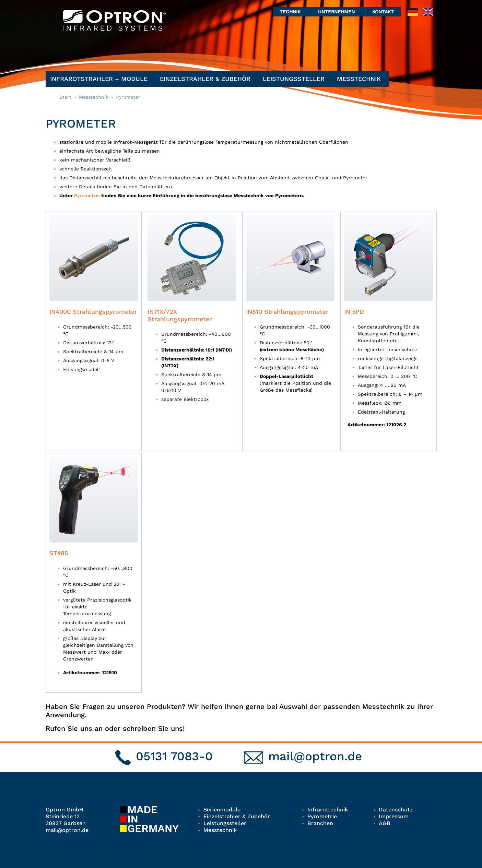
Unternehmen (338, 12)
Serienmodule (222, 810)
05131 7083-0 (174, 756)
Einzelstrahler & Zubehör (207, 79)
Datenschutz (396, 810)
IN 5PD (354, 312)
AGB (385, 823)
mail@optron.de (315, 756)
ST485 (59, 553)
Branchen (320, 823)
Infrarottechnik (328, 810)
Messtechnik (361, 79)
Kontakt (383, 12)
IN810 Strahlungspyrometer (287, 312)
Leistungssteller (295, 79)
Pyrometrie (87, 195)
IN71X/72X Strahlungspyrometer (180, 315)
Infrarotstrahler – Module (101, 79)
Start (65, 97)
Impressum (394, 816)
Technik (292, 12)
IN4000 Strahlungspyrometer (93, 312)
